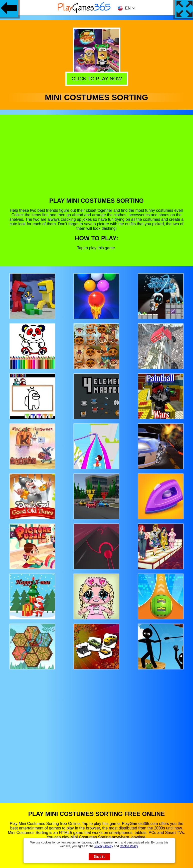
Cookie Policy (129, 846)
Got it (99, 857)
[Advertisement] (97, 160)
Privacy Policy (104, 846)
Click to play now (96, 78)
